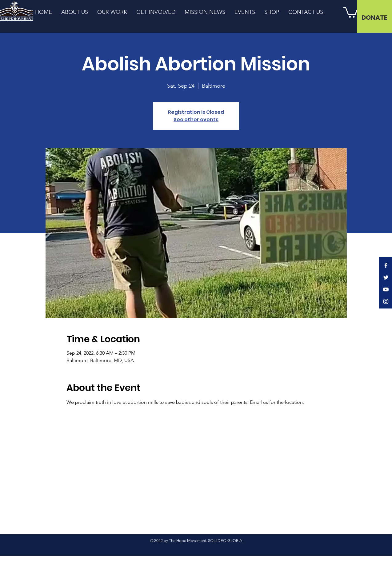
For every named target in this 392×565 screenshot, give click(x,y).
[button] (350, 12)
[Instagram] (386, 301)
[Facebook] (386, 265)
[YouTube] (386, 289)
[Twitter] (386, 277)
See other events (196, 119)
